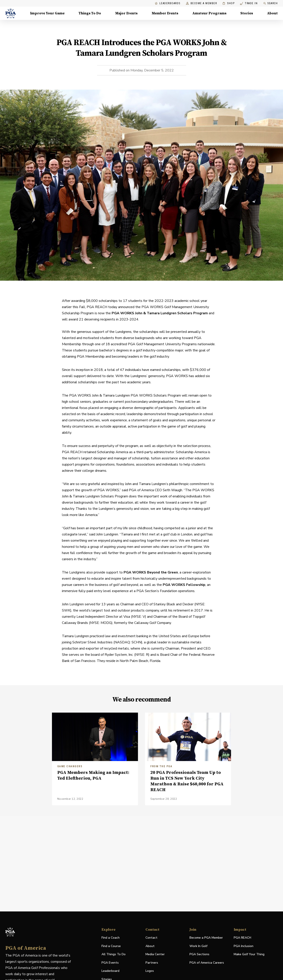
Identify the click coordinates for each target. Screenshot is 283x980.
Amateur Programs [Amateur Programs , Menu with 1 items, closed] (209, 13)
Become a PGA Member (206, 938)
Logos (150, 971)
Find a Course (111, 946)
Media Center (155, 954)
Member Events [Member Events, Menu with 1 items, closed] (165, 13)
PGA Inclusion (244, 946)
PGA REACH (242, 938)
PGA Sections (199, 954)
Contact (151, 938)
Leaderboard (110, 971)
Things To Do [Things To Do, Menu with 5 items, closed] (90, 13)
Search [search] (270, 3)
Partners (152, 963)
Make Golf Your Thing (249, 954)
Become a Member (202, 3)
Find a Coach (111, 938)
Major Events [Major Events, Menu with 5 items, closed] (126, 13)
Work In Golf (198, 946)
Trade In (249, 3)
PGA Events (110, 963)
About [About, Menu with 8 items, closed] (272, 13)
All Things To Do (114, 954)
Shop (229, 3)
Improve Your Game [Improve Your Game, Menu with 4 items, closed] (47, 13)
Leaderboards (168, 3)
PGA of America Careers (207, 963)
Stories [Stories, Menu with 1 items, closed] (247, 13)
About (150, 946)
